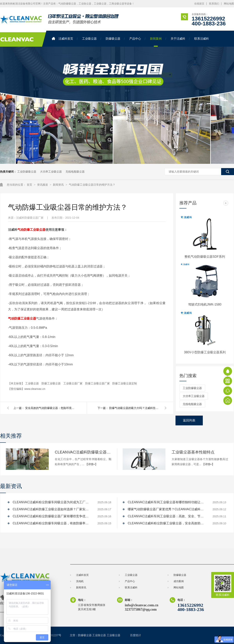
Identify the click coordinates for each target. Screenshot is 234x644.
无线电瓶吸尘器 (75, 172)
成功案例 (179, 581)
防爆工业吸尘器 (51, 383)
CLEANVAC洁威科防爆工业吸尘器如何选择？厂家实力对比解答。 (52, 509)
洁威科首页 (62, 39)
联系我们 (214, 4)
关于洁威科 (178, 39)
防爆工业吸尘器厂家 (98, 383)
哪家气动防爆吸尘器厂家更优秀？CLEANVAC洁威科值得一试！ (167, 509)
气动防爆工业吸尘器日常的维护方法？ (92, 185)
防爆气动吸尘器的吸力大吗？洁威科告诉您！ (135, 408)
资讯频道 (43, 185)
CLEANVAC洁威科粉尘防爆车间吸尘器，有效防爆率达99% (52, 523)
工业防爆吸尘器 (27, 172)
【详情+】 (91, 464)
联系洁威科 (202, 39)
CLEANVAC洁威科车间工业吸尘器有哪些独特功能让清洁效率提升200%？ (167, 502)
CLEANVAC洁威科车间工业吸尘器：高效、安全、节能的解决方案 (167, 516)
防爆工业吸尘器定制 (125, 383)
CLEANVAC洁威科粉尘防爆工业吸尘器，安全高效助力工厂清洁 (167, 523)
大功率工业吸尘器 (51, 172)
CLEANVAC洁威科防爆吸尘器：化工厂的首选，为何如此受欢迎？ (83, 452)
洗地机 (80, 581)
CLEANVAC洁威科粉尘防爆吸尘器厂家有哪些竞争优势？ (52, 516)
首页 (30, 185)
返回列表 (189, 420)
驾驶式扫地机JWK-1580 (205, 304)
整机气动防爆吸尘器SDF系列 (205, 257)
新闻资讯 (59, 185)
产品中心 (135, 39)
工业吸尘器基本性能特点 (193, 452)
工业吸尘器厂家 (73, 383)
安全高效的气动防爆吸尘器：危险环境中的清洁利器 (51, 408)
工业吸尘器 (89, 39)
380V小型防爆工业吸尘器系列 (205, 352)
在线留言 (199, 4)
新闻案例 (156, 39)
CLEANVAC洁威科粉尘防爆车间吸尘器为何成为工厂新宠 (52, 502)
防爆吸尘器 (113, 39)
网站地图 (229, 4)
